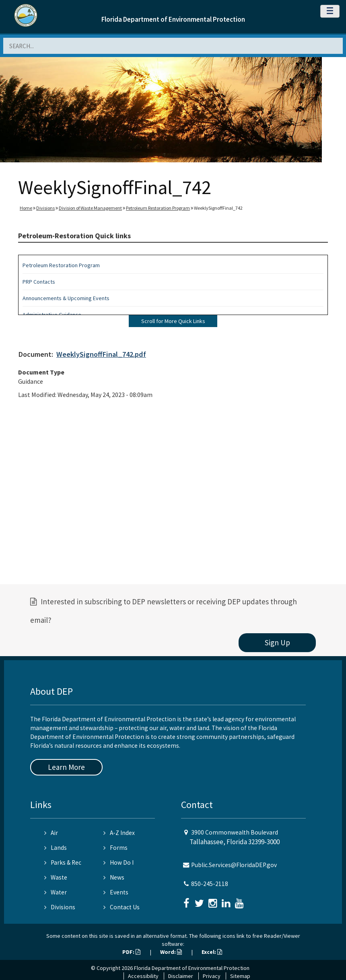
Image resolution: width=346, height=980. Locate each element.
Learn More (66, 767)
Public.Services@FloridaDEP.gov (234, 865)
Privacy (212, 976)
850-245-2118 (210, 884)
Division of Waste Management (90, 208)
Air (51, 833)
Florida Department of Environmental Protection (173, 19)
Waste (56, 877)
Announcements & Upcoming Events (66, 298)
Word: (171, 952)
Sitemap (240, 976)
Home (26, 208)
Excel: (212, 952)
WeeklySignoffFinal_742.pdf (101, 354)
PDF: (131, 952)
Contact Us (122, 907)
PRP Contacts (39, 282)
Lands (56, 848)
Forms (115, 848)
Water (56, 892)
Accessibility (143, 976)
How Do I (118, 862)
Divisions (45, 208)
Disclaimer (181, 976)
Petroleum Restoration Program (158, 208)
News (114, 877)
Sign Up (277, 642)
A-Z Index (119, 833)
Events (116, 892)
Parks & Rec (63, 862)
